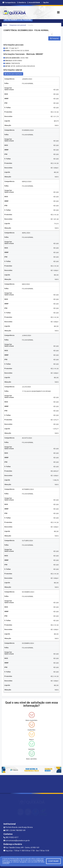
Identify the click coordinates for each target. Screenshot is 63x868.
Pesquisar (54, 38)
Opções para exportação (13, 74)
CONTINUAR (53, 861)
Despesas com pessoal (18, 25)
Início (5, 25)
